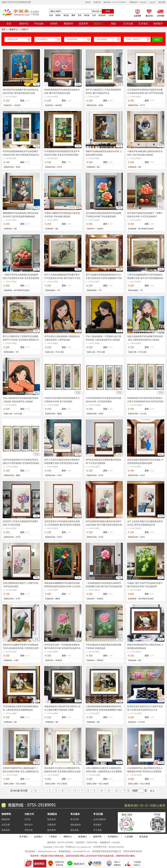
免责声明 (97, 837)
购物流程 (6, 819)
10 (102, 791)
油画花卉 (8, 105)
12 (116, 791)
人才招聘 (129, 837)
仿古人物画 (20, 784)
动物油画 (91, 167)
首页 (4, 29)
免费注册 (97, 2)
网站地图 (162, 2)
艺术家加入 (113, 837)
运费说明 (52, 825)
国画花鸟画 (92, 105)
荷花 (18, 167)
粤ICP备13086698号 (116, 847)
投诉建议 (98, 825)
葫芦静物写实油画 (146, 599)
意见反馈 (143, 837)
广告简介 (53, 837)
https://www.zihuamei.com (81, 847)
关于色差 (98, 830)
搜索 (108, 11)
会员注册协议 (100, 819)
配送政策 (52, 819)
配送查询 (52, 830)
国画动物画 (51, 290)
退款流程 (75, 830)
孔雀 (16, 660)
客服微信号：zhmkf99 (138, 2)
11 (109, 791)
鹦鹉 (57, 599)
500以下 (25, 29)
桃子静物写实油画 (146, 229)
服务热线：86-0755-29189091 (115, 2)
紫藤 (59, 414)
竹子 (142, 105)
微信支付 (29, 825)
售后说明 (75, 819)
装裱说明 (6, 830)
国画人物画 (9, 784)
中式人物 (59, 352)
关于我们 (24, 837)
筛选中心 (13, 29)
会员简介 (38, 837)
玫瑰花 (100, 229)
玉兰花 (143, 414)
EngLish (152, 2)
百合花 (17, 105)
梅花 (100, 105)
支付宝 (28, 819)
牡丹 (59, 167)
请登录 (88, 2)
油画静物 (133, 229)
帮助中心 (68, 837)
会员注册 (6, 825)
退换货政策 (76, 825)
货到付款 (29, 830)
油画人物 (50, 352)
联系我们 (82, 837)
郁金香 (58, 105)
